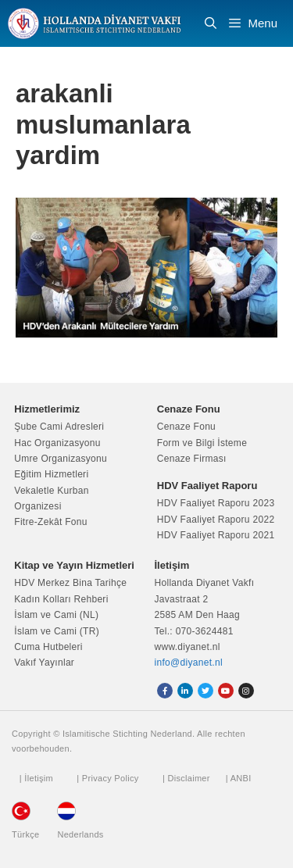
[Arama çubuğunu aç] (211, 23)
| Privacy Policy (107, 778)
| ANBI (239, 778)
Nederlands (80, 834)
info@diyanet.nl (189, 663)
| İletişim (36, 778)
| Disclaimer (186, 778)
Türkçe (25, 834)
